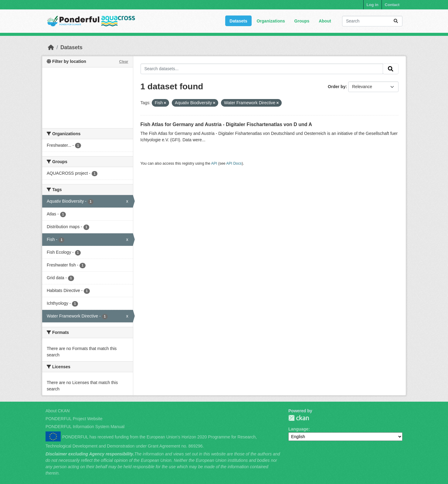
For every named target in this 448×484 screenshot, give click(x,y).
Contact (392, 5)
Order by (337, 87)
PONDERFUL (299, 418)
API (214, 163)
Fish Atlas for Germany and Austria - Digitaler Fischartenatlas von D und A (226, 124)
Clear (124, 62)
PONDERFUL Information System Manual (85, 427)
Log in (373, 5)
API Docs (234, 163)
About (325, 21)
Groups (302, 21)
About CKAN (58, 411)
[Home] (51, 47)
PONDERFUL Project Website (74, 419)
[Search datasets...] (372, 21)
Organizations (271, 21)
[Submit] (396, 21)
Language (298, 429)
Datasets (238, 21)
